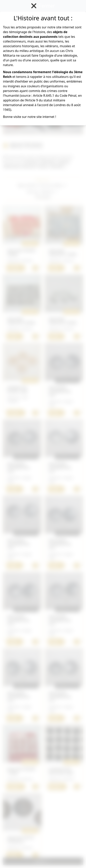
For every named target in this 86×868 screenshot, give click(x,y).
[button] (54, 185)
